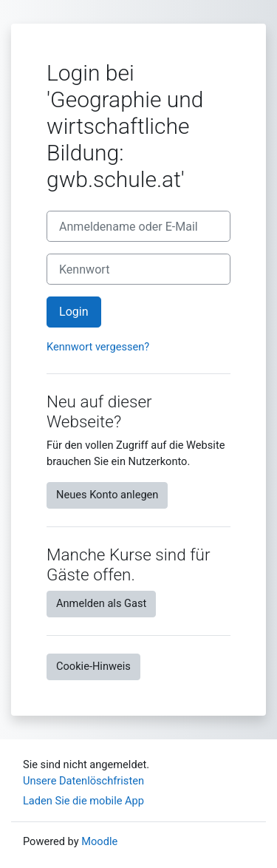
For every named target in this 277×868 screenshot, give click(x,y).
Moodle (99, 841)
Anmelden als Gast (101, 603)
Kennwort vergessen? (98, 347)
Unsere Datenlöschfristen (83, 781)
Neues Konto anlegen (107, 495)
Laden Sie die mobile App (83, 801)
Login (74, 312)
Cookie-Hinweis (93, 666)
